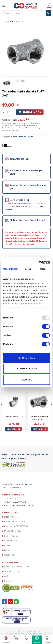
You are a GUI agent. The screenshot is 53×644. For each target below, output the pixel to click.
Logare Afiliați (11, 581)
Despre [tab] (44, 269)
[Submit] (48, 13)
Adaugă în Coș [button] (14, 429)
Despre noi (10, 517)
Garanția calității (20, 159)
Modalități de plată (13, 531)
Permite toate (26, 358)
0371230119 (16, 488)
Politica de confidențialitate (17, 567)
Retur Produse (11, 536)
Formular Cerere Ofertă (15, 522)
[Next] (51, 410)
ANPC (7, 576)
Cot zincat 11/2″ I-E (14, 417)
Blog (7, 550)
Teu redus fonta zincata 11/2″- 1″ (39, 418)
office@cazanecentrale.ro (20, 484)
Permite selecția (26, 369)
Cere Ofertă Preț (19, 200)
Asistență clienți (12, 541)
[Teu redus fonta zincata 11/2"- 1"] (39, 402)
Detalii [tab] (28, 269)
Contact (8, 545)
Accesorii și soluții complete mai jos (28, 187)
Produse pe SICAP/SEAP (16, 526)
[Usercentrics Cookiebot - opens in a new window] (38, 261)
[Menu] (4, 6)
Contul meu (10, 555)
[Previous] (2, 410)
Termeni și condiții (13, 572)
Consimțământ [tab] (11, 269)
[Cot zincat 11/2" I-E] (14, 402)
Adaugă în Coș (32, 112)
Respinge (26, 380)
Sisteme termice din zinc (22, 137)
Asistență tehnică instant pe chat (26, 172)
